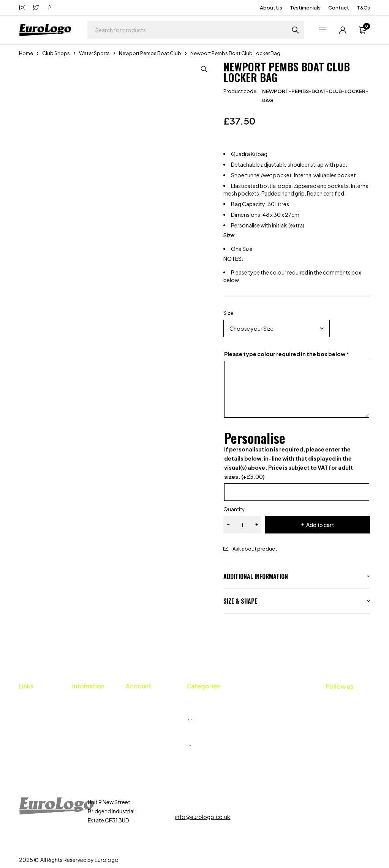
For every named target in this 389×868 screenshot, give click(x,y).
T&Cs (363, 8)
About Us (271, 8)
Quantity (234, 509)
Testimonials (305, 8)
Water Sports (94, 53)
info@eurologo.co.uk (203, 817)
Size (228, 313)
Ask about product (255, 549)
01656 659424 (202, 802)
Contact (339, 8)
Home (26, 53)
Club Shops (56, 53)
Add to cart (320, 525)
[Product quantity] (242, 525)
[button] (204, 69)
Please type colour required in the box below (287, 354)
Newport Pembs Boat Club (150, 53)
